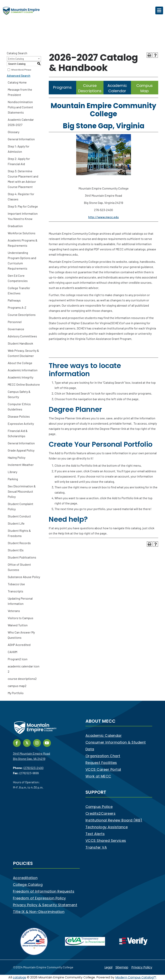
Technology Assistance (107, 827)
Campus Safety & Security (19, 394)
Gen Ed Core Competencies (18, 278)
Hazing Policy (17, 457)
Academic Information (23, 370)
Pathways (14, 300)
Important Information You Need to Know (23, 216)
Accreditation (25, 878)
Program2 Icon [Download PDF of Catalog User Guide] (18, 659)
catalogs (19, 977)
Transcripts (15, 591)
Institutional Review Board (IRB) (114, 820)
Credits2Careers (101, 813)
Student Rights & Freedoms (19, 533)
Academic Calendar (104, 736)
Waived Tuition (18, 625)
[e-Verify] (133, 941)
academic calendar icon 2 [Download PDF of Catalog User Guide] (24, 669)
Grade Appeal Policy (21, 450)
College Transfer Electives (19, 290)
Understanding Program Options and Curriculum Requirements (22, 260)
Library (12, 472)
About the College (20, 363)
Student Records (19, 543)
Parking (13, 479)
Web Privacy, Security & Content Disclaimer (23, 353)
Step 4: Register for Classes (21, 197)
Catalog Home (17, 82)
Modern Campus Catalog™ (136, 977)
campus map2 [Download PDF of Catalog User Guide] (17, 686)
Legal (108, 967)
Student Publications (22, 557)
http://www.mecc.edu (103, 217)
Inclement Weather (21, 465)
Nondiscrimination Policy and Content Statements (20, 107)
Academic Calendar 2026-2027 (21, 122)
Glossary (14, 132)
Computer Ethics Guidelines (19, 407)
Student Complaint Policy (21, 506)
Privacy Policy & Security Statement (45, 905)
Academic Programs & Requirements (23, 243)
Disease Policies (19, 416)
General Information (21, 139)
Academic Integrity (21, 377)
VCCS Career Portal (103, 769)
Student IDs (16, 550)
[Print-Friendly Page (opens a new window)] (149, 55)
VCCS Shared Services (106, 841)
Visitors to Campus (21, 618)
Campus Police (99, 807)
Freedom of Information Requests (44, 891)
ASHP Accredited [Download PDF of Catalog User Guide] (19, 645)
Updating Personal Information (20, 601)
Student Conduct (19, 516)
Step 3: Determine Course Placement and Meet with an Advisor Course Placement (23, 179)
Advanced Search (19, 75)
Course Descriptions (22, 315)
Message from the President (20, 92)
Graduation (15, 226)
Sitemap (122, 967)
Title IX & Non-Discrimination (39, 912)
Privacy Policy (142, 967)
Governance (16, 329)
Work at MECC (98, 776)
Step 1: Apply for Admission (19, 149)
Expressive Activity (21, 424)
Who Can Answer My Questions (21, 635)
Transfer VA (96, 847)
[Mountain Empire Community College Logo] (21, 10)
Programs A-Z (17, 307)
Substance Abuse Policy (24, 577)
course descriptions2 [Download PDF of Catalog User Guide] (22, 679)
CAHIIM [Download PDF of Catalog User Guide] (12, 652)
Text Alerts (95, 834)
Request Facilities (101, 763)
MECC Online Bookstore (24, 384)
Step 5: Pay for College (23, 206)
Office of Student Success (19, 567)
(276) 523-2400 (34, 768)
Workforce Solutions (22, 233)
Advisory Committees (22, 336)
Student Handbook (20, 343)
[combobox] (24, 59)
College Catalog (28, 885)
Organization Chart (103, 756)
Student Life (16, 523)
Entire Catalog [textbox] (16, 59)
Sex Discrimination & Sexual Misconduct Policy (22, 491)
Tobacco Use (16, 584)
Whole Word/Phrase (21, 70)
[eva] (85, 941)
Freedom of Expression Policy (39, 898)
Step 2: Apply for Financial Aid (19, 161)
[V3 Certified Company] (34, 941)
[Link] (62, 93)
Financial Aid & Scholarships (18, 433)
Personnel (15, 322)
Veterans (14, 611)
